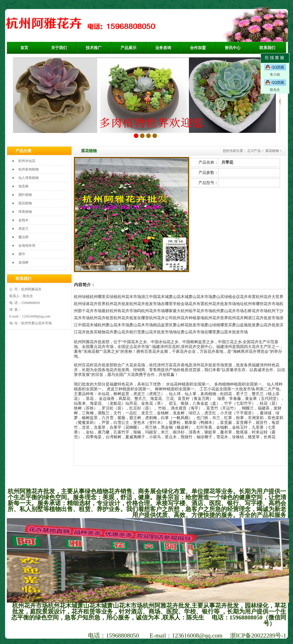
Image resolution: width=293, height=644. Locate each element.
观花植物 (25, 203)
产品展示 (128, 48)
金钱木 (23, 220)
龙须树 (23, 262)
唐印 (22, 254)
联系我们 (267, 48)
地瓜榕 (23, 186)
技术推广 (94, 48)
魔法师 (23, 237)
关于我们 (59, 48)
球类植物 (25, 212)
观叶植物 (25, 195)
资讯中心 (233, 48)
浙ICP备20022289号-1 (258, 636)
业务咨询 (163, 48)
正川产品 (254, 151)
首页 (24, 48)
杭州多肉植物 (29, 169)
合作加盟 (198, 48)
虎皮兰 (23, 229)
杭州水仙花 (27, 161)
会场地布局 (27, 246)
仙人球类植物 (29, 178)
